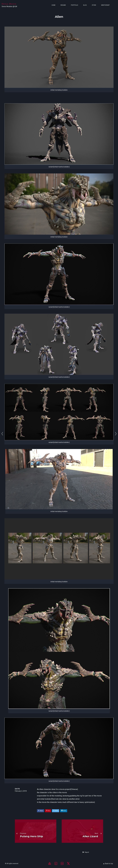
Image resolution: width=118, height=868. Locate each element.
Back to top (108, 864)
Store (94, 5)
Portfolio (75, 5)
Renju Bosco (9, 4)
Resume (63, 5)
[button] (86, 852)
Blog (85, 5)
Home (54, 5)
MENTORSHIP (105, 5)
